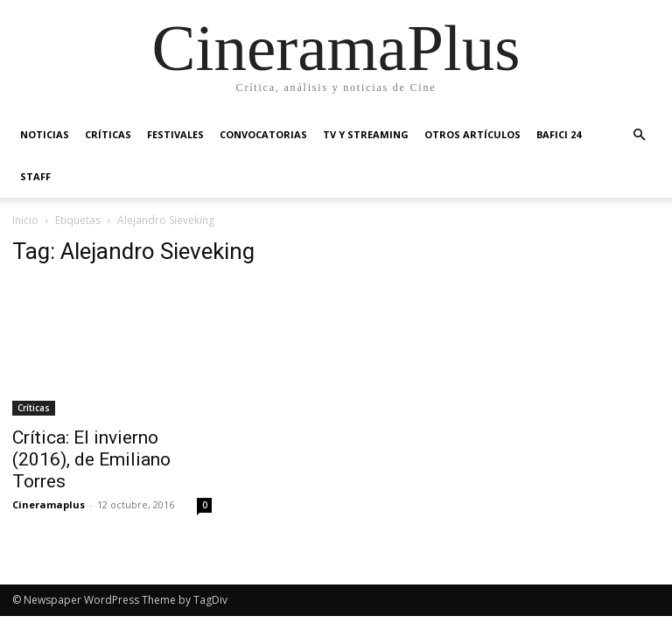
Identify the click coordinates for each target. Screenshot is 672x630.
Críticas (108, 134)
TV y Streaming (366, 134)
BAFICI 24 (559, 134)
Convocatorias (263, 134)
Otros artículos (472, 134)
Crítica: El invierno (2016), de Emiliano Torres (91, 459)
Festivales (175, 134)
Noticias (45, 134)
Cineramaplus (49, 504)
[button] (639, 135)
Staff (35, 176)
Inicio (25, 220)
